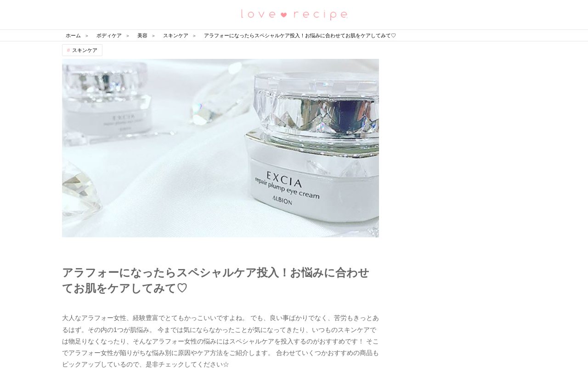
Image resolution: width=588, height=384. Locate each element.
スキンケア (85, 50)
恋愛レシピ (294, 14)
